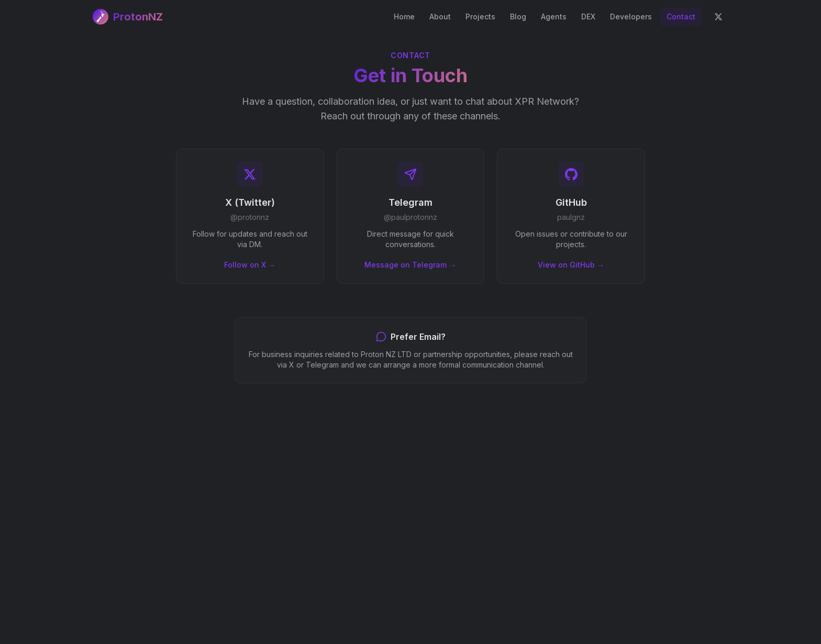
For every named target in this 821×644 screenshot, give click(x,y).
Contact (681, 16)
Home (404, 16)
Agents (554, 16)
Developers (631, 16)
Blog (518, 16)
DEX (588, 16)
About (440, 16)
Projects (480, 16)
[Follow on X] (718, 17)
